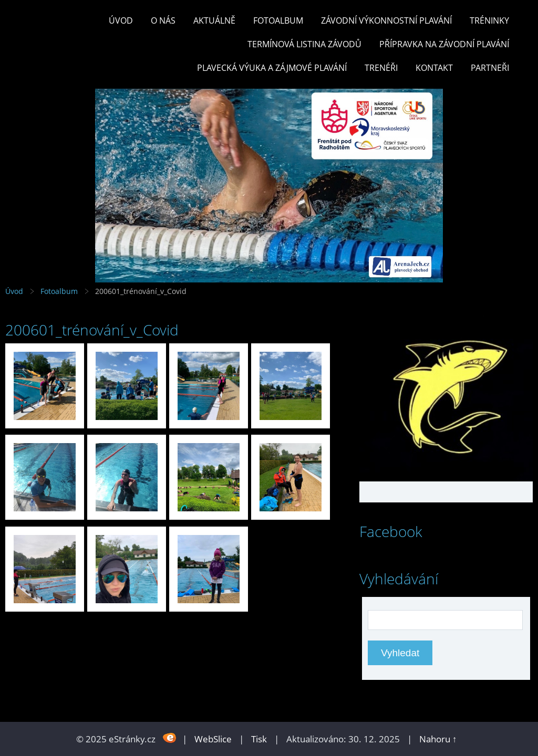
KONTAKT (434, 68)
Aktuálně (214, 20)
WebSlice (213, 739)
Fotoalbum (278, 20)
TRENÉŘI (381, 68)
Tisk (259, 739)
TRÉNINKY (489, 20)
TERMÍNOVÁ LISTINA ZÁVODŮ (304, 44)
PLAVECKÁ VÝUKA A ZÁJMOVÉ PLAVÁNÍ (272, 68)
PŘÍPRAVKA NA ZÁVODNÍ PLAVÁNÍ (444, 44)
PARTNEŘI (490, 68)
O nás (163, 20)
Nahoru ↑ (438, 739)
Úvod (121, 20)
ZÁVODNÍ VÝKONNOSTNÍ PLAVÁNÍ (386, 20)
